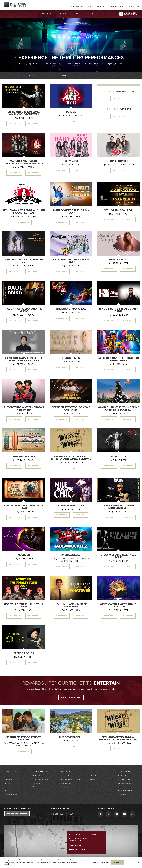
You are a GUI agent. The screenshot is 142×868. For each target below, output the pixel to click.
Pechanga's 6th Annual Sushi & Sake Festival (24, 212)
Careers (121, 787)
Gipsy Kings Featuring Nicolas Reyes (118, 507)
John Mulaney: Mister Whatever (71, 605)
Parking (92, 780)
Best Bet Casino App (98, 7)
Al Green (24, 555)
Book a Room (79, 7)
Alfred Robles (24, 653)
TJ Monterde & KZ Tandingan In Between (24, 409)
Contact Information (68, 776)
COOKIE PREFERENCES (101, 862)
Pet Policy (65, 787)
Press (6, 791)
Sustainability (9, 787)
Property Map (117, 7)
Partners (7, 783)
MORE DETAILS (118, 99)
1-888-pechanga (62, 814)
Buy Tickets (33, 124)
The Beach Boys (24, 457)
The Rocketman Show (71, 309)
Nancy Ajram (118, 260)
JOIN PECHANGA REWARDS (71, 697)
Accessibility (122, 794)
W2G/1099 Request (125, 780)
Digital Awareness (124, 798)
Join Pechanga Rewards (17, 814)
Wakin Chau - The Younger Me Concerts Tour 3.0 (118, 409)
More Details (14, 124)
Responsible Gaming (125, 791)
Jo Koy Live (118, 457)
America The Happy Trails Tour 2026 (118, 605)
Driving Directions (96, 776)
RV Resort (36, 776)
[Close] (139, 862)
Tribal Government (11, 794)
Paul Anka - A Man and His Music (24, 310)
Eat (32, 14)
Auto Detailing (38, 787)
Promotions (133, 7)
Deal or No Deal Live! (118, 210)
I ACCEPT (118, 862)
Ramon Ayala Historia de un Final (24, 507)
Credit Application (124, 776)
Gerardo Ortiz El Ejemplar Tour (24, 261)
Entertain (47, 14)
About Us (8, 776)
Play (6, 14)
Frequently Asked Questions (71, 780)
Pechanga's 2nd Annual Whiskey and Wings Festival (71, 458)
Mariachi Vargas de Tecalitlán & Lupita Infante (24, 162)
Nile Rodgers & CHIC (71, 506)
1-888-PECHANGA (76, 845)
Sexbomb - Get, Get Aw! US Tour (71, 261)
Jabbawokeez (71, 555)
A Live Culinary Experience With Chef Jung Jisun (24, 359)
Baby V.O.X (71, 161)
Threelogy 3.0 (118, 161)
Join (92, 14)
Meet (79, 14)
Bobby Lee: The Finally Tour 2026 (24, 605)
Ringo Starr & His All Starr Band (118, 310)
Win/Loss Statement (125, 783)
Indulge (64, 14)
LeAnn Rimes (71, 358)
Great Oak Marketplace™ (41, 780)
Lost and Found (67, 783)
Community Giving (11, 780)
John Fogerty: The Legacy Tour (71, 212)
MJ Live (71, 112)
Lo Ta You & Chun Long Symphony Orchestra (24, 113)
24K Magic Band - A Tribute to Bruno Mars (118, 359)
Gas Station (37, 783)
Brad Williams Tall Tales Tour (118, 556)
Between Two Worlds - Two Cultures (71, 409)
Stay (19, 14)
